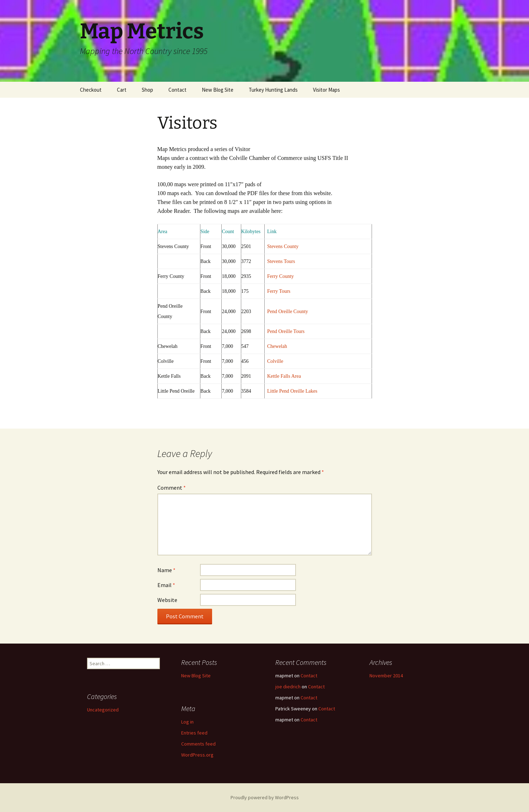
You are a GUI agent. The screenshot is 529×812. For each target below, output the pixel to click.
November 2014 (386, 676)
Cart (122, 90)
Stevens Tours (281, 261)
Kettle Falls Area (284, 376)
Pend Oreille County (288, 311)
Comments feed (198, 744)
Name (166, 570)
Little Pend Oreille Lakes (292, 391)
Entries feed (194, 733)
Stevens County (283, 246)
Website (167, 600)
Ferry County (280, 276)
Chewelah (277, 346)
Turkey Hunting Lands (273, 90)
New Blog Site (218, 90)
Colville (275, 361)
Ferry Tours (279, 291)
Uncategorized (103, 710)
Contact (177, 90)
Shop (147, 90)
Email (166, 585)
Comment (172, 488)
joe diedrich (288, 687)
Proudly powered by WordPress (265, 797)
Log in (187, 722)
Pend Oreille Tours (286, 331)
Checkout (91, 90)
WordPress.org (197, 755)
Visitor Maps (326, 90)
